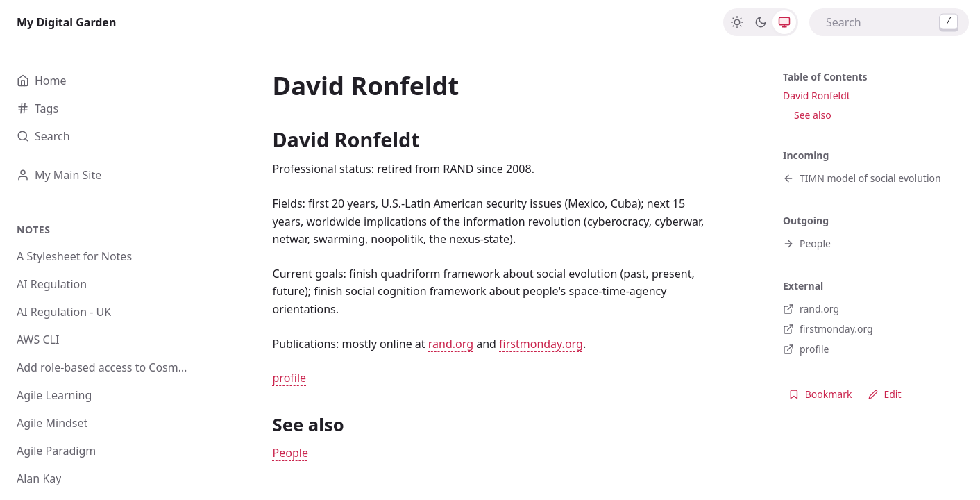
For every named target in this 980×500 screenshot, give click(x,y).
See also (813, 115)
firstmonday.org (541, 344)
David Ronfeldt (817, 95)
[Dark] (761, 22)
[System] (784, 22)
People (290, 453)
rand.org (451, 344)
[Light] (737, 22)
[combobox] (889, 22)
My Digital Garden (66, 22)
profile (290, 378)
